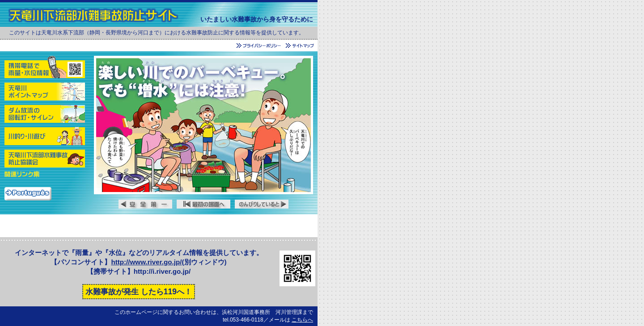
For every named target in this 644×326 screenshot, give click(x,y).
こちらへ (302, 320)
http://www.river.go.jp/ (146, 262)
